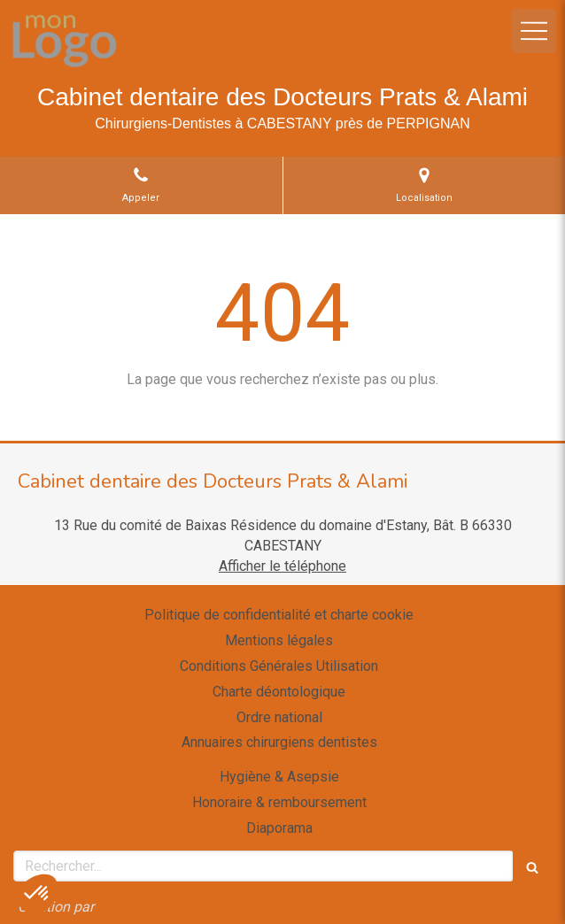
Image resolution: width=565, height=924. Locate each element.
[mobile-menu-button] (534, 31)
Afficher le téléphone (282, 566)
